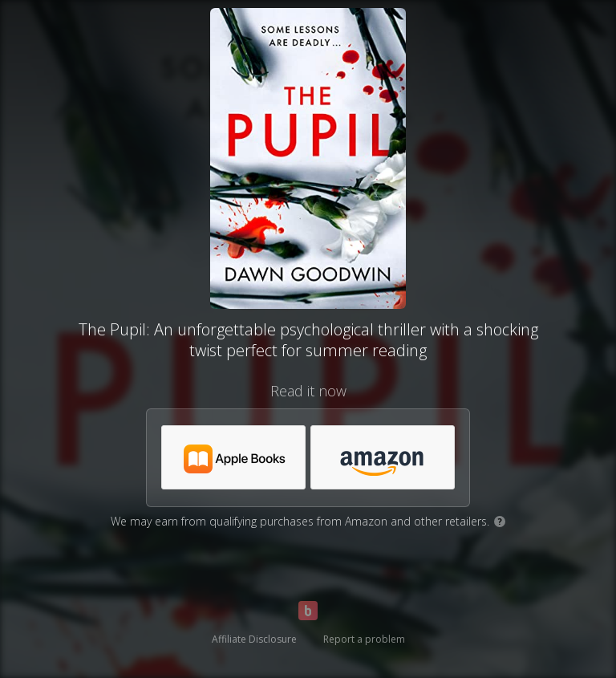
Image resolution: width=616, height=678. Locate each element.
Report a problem (364, 639)
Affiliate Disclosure (254, 639)
